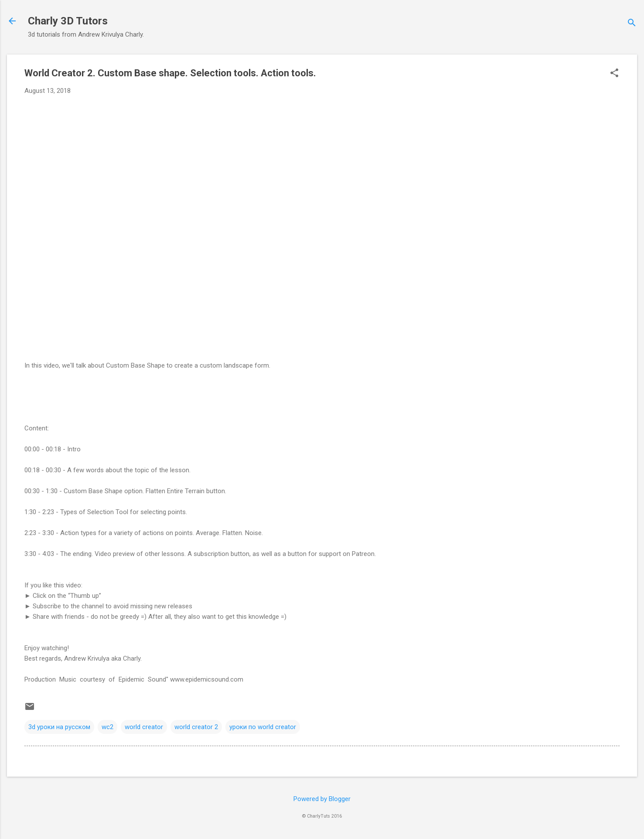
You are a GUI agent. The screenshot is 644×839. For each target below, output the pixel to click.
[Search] (632, 24)
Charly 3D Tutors (68, 21)
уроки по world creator (263, 727)
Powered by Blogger (322, 799)
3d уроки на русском (59, 727)
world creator (144, 727)
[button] (614, 74)
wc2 (107, 727)
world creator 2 (196, 727)
